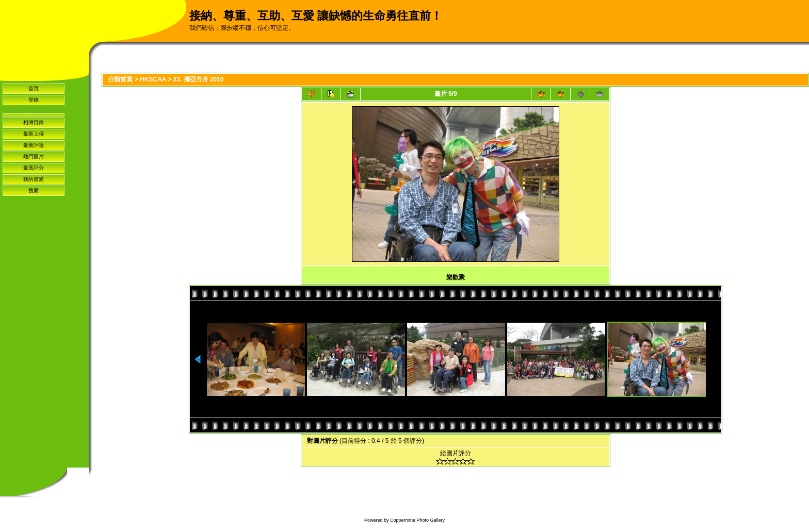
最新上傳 (34, 134)
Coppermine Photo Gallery (417, 520)
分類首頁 (120, 79)
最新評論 (34, 145)
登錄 (34, 100)
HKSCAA (153, 79)
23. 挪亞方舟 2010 (199, 79)
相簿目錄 (34, 122)
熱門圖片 (34, 156)
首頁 (34, 88)
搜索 (34, 190)
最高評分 (34, 168)
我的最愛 (34, 179)
